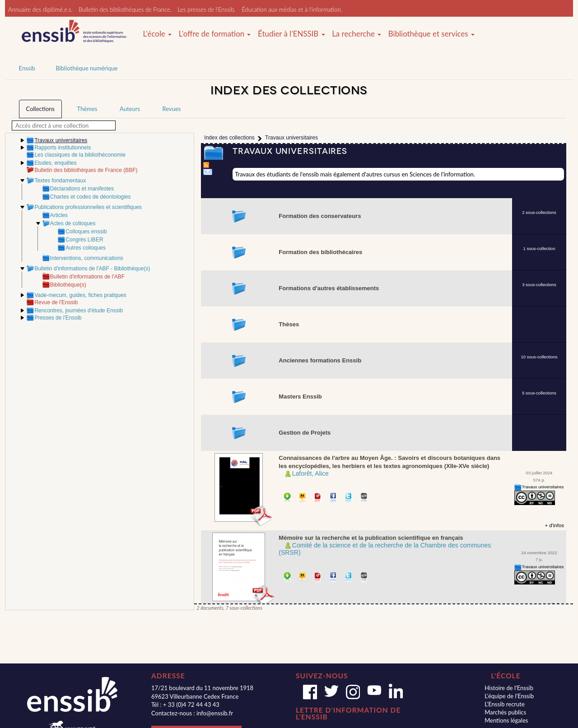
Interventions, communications (87, 258)
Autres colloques (86, 248)
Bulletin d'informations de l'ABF (87, 277)
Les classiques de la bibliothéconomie (80, 155)
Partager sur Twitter (349, 498)
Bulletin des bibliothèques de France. (125, 9)
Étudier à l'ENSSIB (291, 34)
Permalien (318, 498)
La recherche (357, 34)
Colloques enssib (86, 232)
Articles (59, 215)
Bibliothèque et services (431, 34)
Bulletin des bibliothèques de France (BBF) (86, 170)
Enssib (27, 68)
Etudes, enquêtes (55, 163)
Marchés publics (505, 712)
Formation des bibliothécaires (320, 252)
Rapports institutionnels (63, 148)
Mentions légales (506, 720)
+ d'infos (554, 525)
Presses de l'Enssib (58, 318)
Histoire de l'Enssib (509, 688)
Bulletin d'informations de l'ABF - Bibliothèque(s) (92, 269)
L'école (157, 34)
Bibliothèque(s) (68, 285)
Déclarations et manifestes (82, 189)
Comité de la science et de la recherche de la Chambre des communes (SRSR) (385, 549)
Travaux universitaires (543, 487)
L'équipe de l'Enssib (509, 696)
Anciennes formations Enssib (320, 360)
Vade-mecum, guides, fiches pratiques (80, 295)
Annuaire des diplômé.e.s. (40, 9)
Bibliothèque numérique (86, 68)
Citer (303, 498)
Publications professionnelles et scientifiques (88, 207)
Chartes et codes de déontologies (91, 197)
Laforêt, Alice (310, 473)
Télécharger (287, 498)
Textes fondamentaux (60, 181)
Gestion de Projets (305, 433)
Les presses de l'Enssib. (206, 9)
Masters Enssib (300, 396)
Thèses (289, 324)
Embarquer (364, 498)
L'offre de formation (215, 34)
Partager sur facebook (333, 498)
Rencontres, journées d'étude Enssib (79, 311)
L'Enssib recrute (505, 704)
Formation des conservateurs (320, 216)
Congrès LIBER (84, 240)
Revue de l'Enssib (56, 302)
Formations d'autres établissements (329, 288)
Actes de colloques (73, 223)
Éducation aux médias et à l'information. (292, 9)
